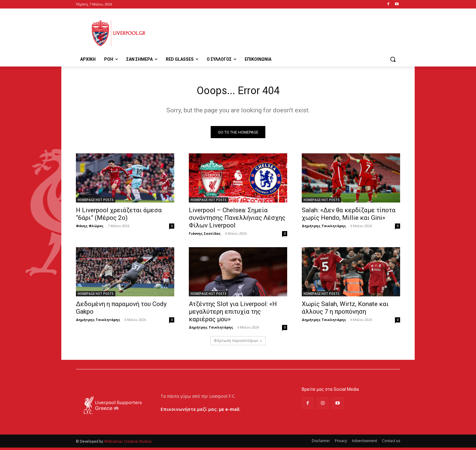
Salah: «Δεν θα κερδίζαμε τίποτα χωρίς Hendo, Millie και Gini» (349, 216)
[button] (393, 59)
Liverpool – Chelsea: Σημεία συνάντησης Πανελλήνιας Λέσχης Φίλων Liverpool (237, 220)
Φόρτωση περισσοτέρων (238, 343)
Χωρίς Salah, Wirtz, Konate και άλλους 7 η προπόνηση (345, 310)
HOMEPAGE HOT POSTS (96, 202)
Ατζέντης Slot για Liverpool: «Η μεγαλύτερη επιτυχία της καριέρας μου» (233, 314)
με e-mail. (230, 412)
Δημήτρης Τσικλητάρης (324, 228)
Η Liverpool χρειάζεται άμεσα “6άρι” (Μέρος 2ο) (119, 216)
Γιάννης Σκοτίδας (205, 236)
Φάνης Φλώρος (90, 228)
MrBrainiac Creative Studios (128, 444)
